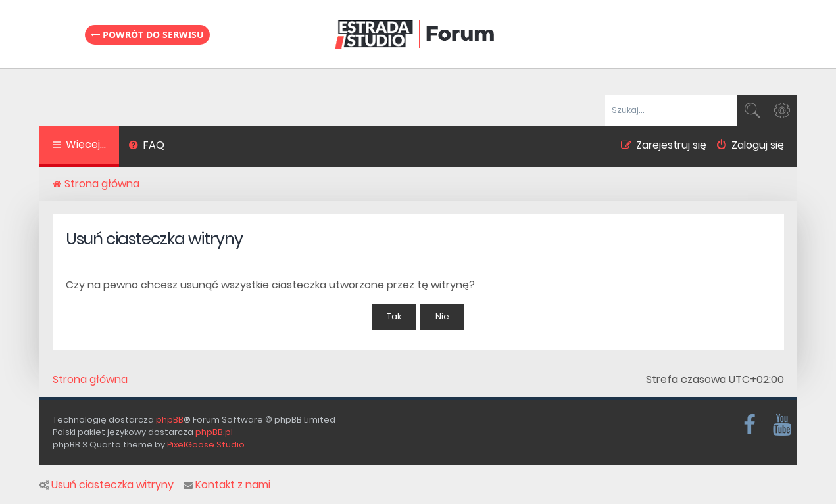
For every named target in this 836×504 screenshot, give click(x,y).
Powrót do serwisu (147, 34)
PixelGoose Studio (206, 445)
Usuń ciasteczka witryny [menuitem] (107, 485)
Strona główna (90, 380)
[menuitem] (147, 147)
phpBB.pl (214, 432)
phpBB (170, 420)
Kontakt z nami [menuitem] (227, 485)
